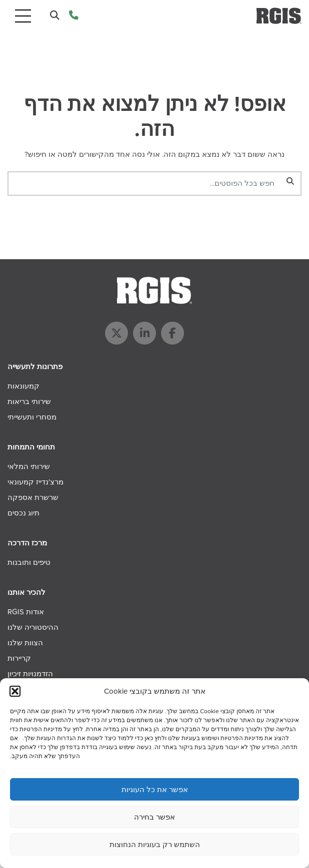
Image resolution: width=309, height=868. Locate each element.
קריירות (19, 658)
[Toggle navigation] (23, 16)
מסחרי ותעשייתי (32, 417)
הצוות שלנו (25, 643)
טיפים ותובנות (29, 562)
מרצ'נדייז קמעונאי (35, 482)
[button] (15, 691)
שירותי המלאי (29, 466)
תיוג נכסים (23, 513)
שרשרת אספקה (33, 497)
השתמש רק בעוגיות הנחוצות (155, 845)
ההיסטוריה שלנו (33, 627)
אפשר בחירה (154, 817)
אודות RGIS (26, 612)
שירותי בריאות (29, 402)
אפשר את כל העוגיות (155, 790)
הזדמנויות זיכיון (30, 674)
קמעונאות (23, 386)
